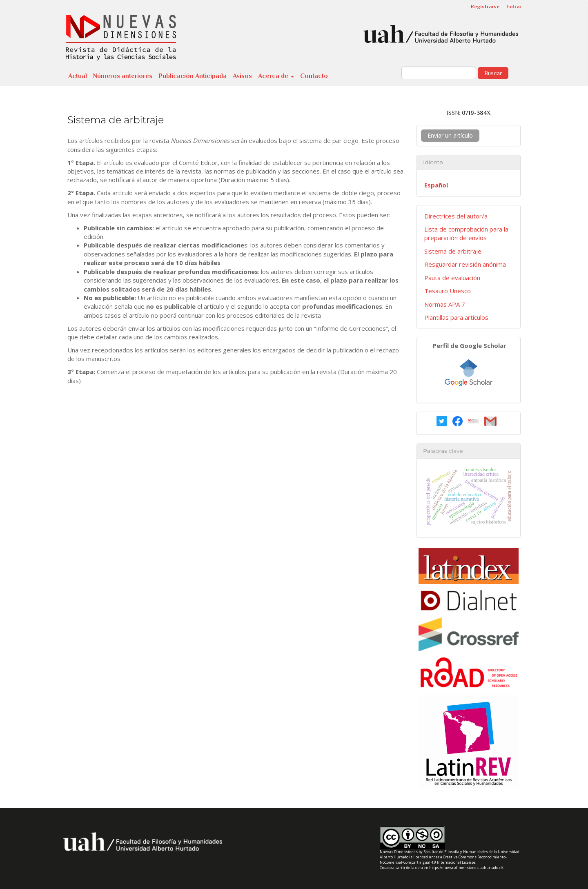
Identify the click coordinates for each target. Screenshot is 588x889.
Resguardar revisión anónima (465, 264)
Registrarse (485, 6)
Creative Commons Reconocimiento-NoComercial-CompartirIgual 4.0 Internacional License (443, 860)
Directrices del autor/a (456, 216)
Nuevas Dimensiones (399, 852)
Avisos (242, 76)
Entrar (514, 6)
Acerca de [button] (276, 76)
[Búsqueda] (439, 73)
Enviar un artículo (450, 135)
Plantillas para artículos (456, 317)
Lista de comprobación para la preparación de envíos (466, 233)
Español (436, 185)
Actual (78, 76)
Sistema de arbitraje (453, 251)
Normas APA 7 (445, 304)
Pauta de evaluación (452, 278)
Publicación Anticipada (193, 76)
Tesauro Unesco (448, 291)
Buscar (493, 73)
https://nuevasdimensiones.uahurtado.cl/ (466, 868)
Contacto (314, 76)
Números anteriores (123, 76)
